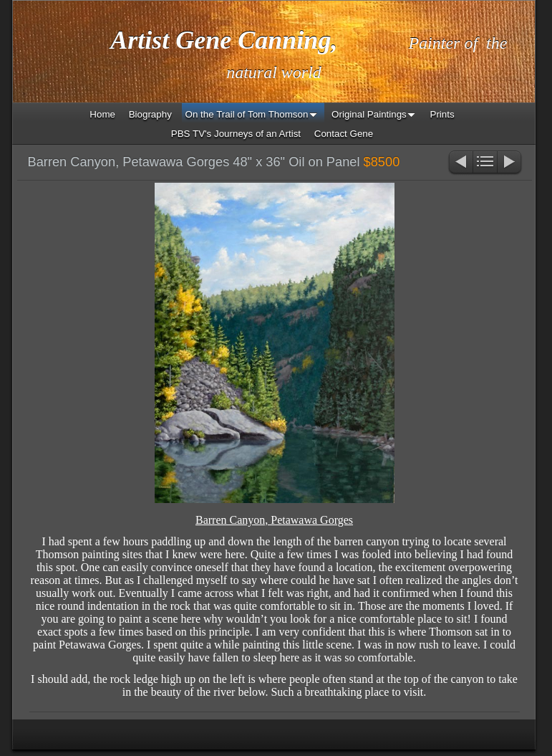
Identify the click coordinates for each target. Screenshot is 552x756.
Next (510, 163)
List (485, 163)
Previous (460, 163)
